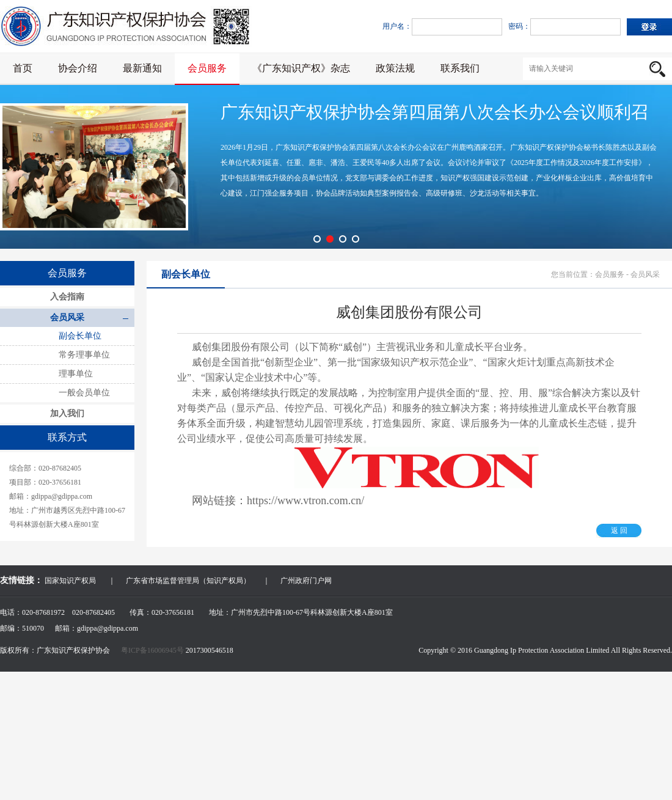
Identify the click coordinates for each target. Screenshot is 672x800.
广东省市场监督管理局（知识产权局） (188, 581)
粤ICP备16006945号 (153, 650)
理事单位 (76, 374)
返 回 (619, 530)
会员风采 (67, 317)
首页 (23, 68)
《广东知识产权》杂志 (301, 68)
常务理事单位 (84, 355)
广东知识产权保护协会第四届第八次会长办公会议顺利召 (434, 112)
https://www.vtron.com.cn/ (305, 501)
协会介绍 (78, 68)
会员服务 (207, 68)
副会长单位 (80, 336)
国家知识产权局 (70, 581)
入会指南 (67, 297)
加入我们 (67, 413)
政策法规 (395, 68)
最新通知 (142, 68)
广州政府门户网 (306, 581)
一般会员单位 (84, 393)
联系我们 (460, 68)
